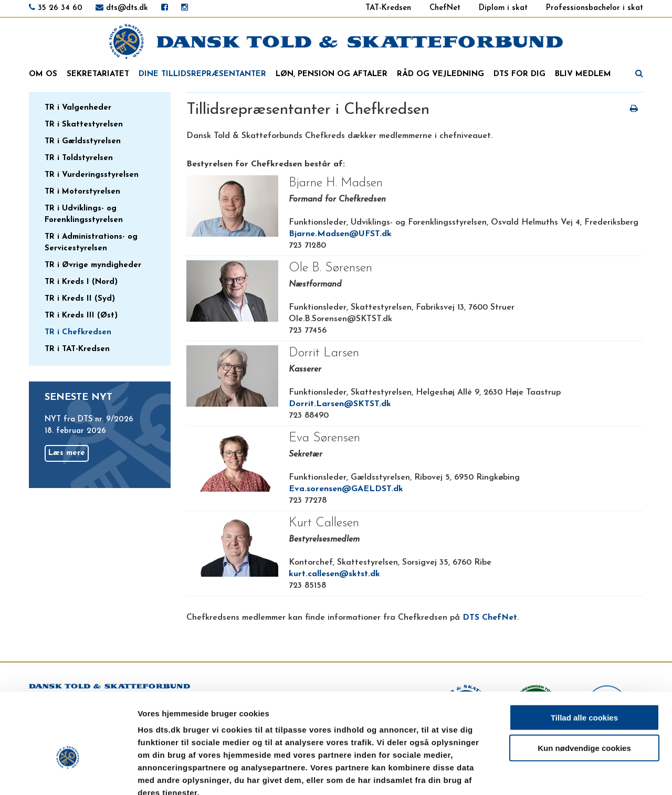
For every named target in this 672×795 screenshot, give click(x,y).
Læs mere (67, 453)
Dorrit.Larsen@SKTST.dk (340, 404)
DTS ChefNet (490, 618)
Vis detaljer (546, 774)
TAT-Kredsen (388, 8)
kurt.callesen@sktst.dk (334, 574)
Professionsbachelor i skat (595, 8)
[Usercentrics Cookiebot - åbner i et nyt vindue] (68, 775)
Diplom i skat (503, 8)
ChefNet (445, 8)
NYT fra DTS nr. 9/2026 (89, 420)
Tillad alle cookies (584, 657)
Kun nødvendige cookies (584, 688)
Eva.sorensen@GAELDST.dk (346, 489)
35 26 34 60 (60, 8)
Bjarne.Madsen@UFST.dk (340, 234)
